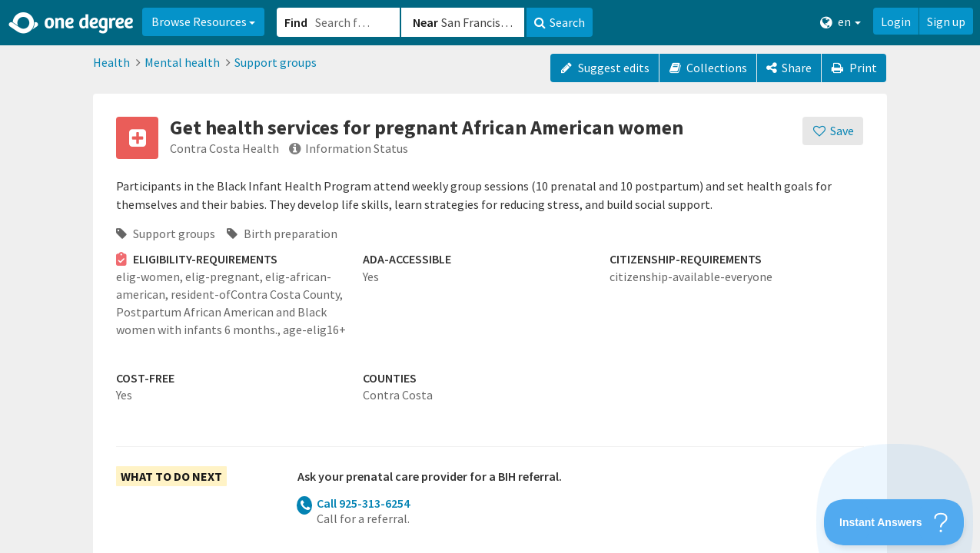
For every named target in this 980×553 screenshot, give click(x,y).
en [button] (840, 22)
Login (896, 22)
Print (854, 68)
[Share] (789, 68)
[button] (490, 276)
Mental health (182, 62)
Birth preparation (282, 233)
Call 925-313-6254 (363, 503)
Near (425, 22)
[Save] (833, 131)
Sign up (946, 22)
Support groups (276, 62)
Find (296, 22)
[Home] (72, 23)
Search (560, 22)
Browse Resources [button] (203, 22)
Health (111, 62)
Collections (708, 68)
